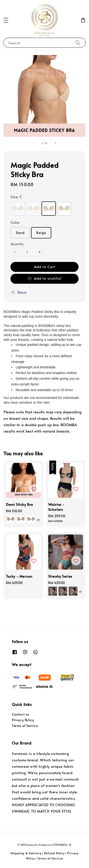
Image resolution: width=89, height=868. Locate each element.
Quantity (17, 244)
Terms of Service (25, 726)
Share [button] (19, 292)
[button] (6, 20)
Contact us (21, 714)
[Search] (78, 43)
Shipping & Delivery (26, 853)
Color (15, 222)
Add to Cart (44, 267)
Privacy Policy (23, 720)
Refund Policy (54, 853)
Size (16, 197)
